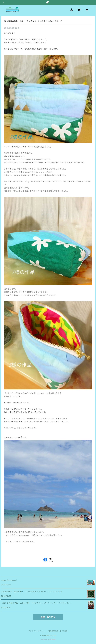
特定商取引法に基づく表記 (58, 631)
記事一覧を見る (48, 617)
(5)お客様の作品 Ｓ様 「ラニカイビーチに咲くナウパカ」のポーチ (33, 21)
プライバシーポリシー (36, 631)
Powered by (48, 639)
